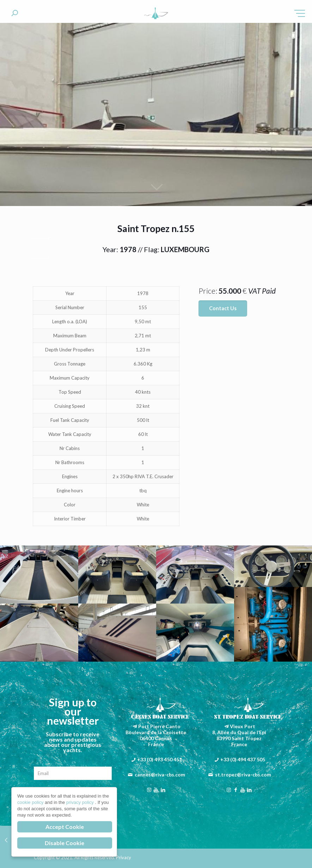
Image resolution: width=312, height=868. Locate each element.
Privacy (124, 857)
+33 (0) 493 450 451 (160, 759)
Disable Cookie (65, 843)
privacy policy (81, 802)
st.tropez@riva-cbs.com (243, 775)
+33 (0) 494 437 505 (243, 759)
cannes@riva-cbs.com (160, 775)
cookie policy (31, 802)
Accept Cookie (65, 827)
